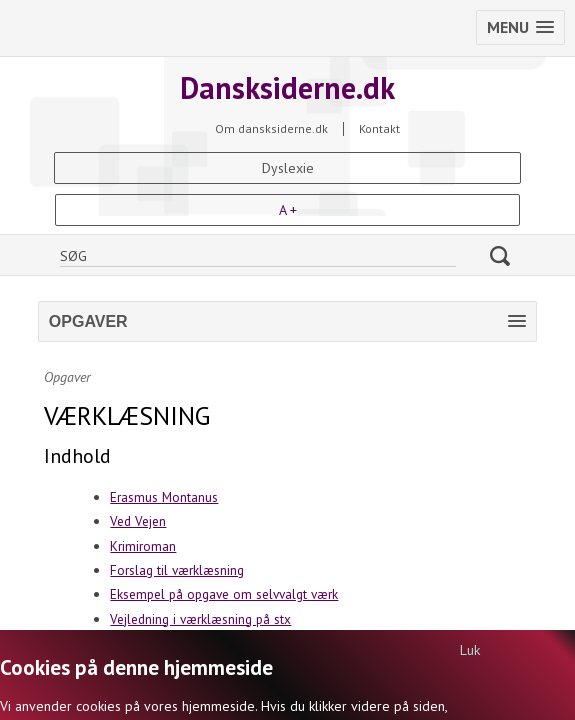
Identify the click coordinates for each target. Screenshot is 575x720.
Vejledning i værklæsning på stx (200, 619)
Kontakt (379, 129)
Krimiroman (143, 546)
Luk (470, 650)
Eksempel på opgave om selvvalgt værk (224, 594)
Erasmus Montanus (164, 497)
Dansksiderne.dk (287, 87)
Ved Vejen (138, 521)
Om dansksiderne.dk (271, 129)
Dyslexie (288, 168)
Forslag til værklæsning (177, 570)
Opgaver (67, 377)
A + (288, 210)
